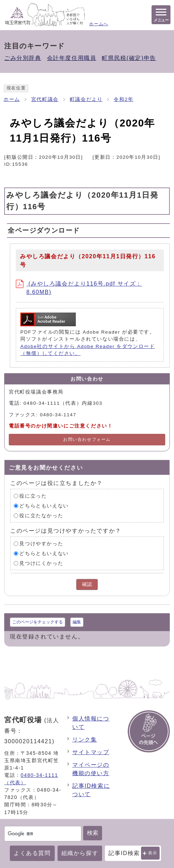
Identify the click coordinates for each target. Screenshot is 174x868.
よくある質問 (32, 853)
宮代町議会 (45, 99)
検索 (93, 833)
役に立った (33, 496)
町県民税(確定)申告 (129, 58)
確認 (87, 584)
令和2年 (123, 99)
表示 (153, 853)
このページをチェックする (38, 622)
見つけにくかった (41, 563)
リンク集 (85, 740)
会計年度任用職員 (72, 58)
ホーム (12, 99)
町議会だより (86, 99)
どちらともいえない (44, 505)
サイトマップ (91, 752)
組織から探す (80, 853)
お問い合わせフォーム (87, 439)
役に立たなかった (41, 515)
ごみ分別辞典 (23, 58)
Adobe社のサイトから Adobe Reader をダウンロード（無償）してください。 (88, 350)
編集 (77, 622)
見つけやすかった (41, 543)
